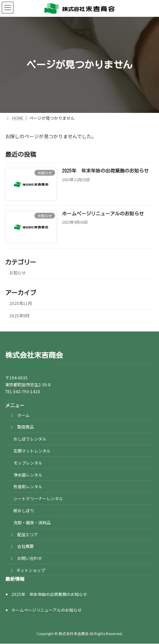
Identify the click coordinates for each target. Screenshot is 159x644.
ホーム (19, 415)
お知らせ (18, 272)
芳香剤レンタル (28, 487)
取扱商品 (22, 427)
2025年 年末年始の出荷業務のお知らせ (105, 171)
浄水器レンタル (28, 475)
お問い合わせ (26, 558)
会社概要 (22, 546)
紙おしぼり (24, 510)
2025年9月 (19, 316)
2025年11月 (21, 303)
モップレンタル (28, 463)
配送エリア (24, 534)
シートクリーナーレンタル (38, 499)
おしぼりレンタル (30, 439)
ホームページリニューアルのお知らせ (103, 213)
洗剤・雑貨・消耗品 (32, 522)
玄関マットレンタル (32, 451)
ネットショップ (27, 570)
